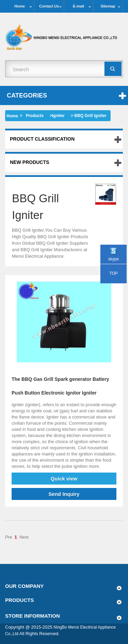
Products (35, 116)
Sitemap (108, 6)
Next (24, 537)
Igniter (58, 116)
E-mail (79, 6)
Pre (9, 537)
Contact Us (49, 6)
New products (30, 162)
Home (20, 6)
